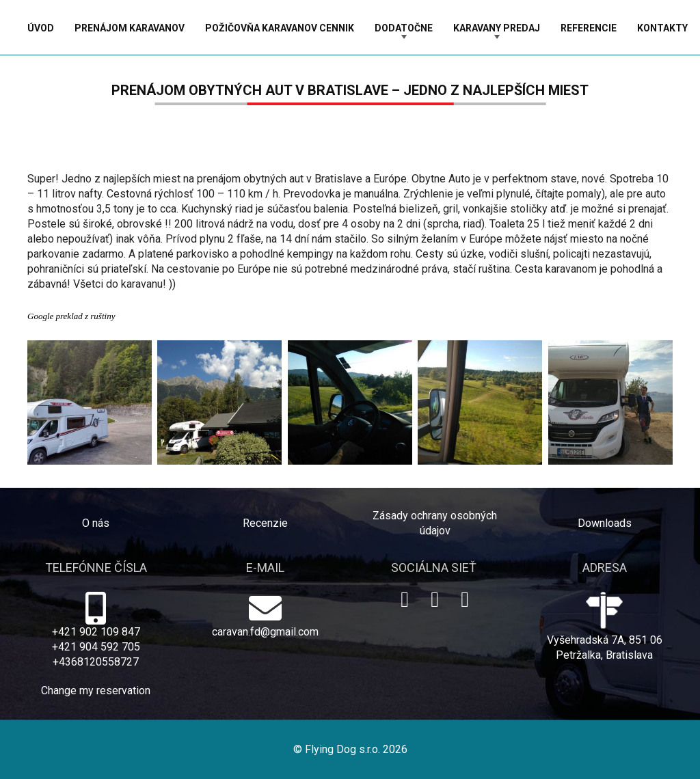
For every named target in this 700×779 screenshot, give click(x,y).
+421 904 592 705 (96, 647)
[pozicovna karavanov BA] (219, 402)
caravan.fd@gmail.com (265, 632)
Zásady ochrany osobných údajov (435, 523)
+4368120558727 (96, 662)
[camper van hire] (610, 402)
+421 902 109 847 (96, 632)
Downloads (605, 523)
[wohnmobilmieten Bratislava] (480, 402)
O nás (96, 523)
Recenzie (265, 523)
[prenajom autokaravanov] (90, 402)
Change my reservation (96, 691)
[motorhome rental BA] (350, 402)
